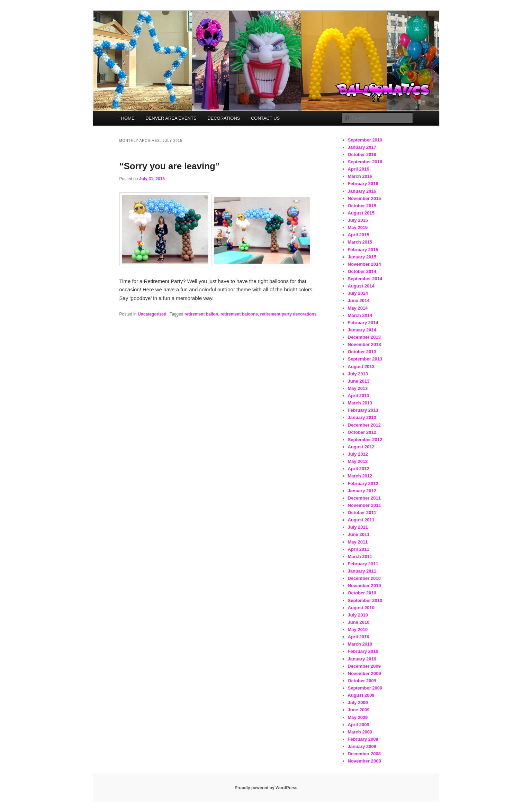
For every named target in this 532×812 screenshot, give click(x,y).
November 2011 (364, 505)
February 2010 (363, 651)
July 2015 (358, 220)
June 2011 (359, 534)
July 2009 (358, 702)
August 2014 (361, 286)
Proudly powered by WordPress (266, 788)
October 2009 (362, 681)
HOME (128, 118)
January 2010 (362, 659)
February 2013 (363, 410)
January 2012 (362, 491)
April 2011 (359, 549)
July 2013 (358, 374)
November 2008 (364, 761)
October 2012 (362, 432)
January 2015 (362, 257)
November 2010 (364, 586)
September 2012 (365, 440)
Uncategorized (152, 314)
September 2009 (365, 688)
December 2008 (364, 754)
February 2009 (363, 739)
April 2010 (359, 637)
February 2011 (363, 564)
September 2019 (365, 140)
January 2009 (362, 746)
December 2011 (364, 498)
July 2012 (358, 454)
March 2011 (360, 556)
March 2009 (360, 732)
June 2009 (359, 710)
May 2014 (358, 308)
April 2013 (359, 396)
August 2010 (361, 608)
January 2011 (362, 571)
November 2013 (364, 344)
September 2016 (365, 162)
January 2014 (362, 330)
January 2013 (362, 417)
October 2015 (362, 206)
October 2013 (362, 352)
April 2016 (359, 169)
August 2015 (361, 213)
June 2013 (359, 381)
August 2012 (361, 447)
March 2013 (360, 403)
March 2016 (360, 176)
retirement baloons (239, 314)
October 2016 (362, 154)
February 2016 (363, 184)
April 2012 (359, 469)
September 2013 (365, 359)
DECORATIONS (224, 118)
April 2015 (359, 235)
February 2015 (363, 250)
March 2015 (360, 242)
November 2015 (364, 198)
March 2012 (360, 476)
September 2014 (365, 279)
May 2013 (358, 388)
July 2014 (358, 293)
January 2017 (362, 147)
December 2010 (364, 578)
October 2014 (362, 271)
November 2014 (364, 264)
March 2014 (360, 315)
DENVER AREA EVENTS (171, 118)
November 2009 (364, 673)
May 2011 (358, 542)
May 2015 (358, 227)
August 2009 (361, 695)
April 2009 (359, 725)
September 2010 (365, 600)
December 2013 (364, 337)
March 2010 (360, 644)
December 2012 (364, 425)
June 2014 (359, 300)
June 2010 (359, 622)
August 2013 (361, 367)
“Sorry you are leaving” (170, 166)
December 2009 (364, 666)
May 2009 (358, 717)
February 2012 (363, 483)
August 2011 (361, 520)
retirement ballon (201, 314)
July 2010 (358, 615)
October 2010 (362, 593)
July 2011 (358, 527)
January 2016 (362, 191)
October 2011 (362, 513)
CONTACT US (265, 118)
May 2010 (358, 629)
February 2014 (363, 323)
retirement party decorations (288, 314)
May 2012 (358, 461)
